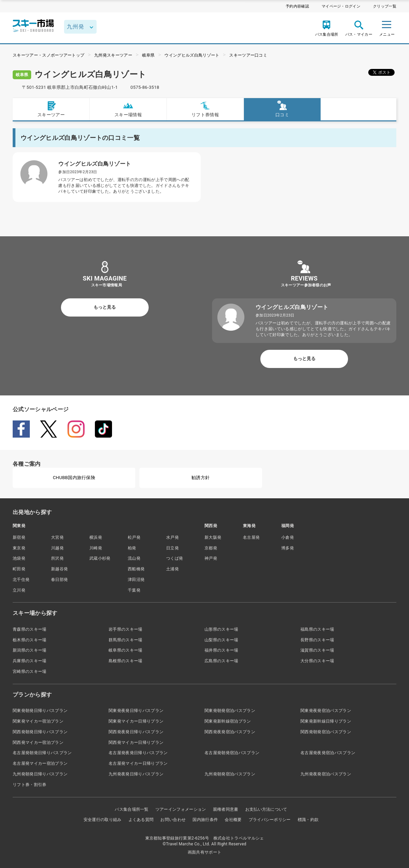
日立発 (172, 548)
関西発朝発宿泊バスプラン (326, 732)
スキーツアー (51, 109)
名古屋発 (251, 537)
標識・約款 (308, 820)
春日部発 (59, 580)
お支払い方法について (266, 809)
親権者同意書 (226, 809)
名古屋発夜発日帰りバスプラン (138, 753)
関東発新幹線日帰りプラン (326, 721)
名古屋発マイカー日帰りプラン (138, 763)
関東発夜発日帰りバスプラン (136, 711)
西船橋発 (136, 569)
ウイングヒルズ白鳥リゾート (192, 55)
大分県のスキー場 (317, 661)
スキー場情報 (128, 109)
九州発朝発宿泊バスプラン (230, 774)
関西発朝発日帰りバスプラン (40, 732)
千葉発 (134, 590)
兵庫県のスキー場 (30, 661)
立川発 (19, 590)
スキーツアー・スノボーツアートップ (48, 55)
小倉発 (288, 537)
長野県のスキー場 (317, 640)
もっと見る (105, 307)
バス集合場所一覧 (132, 809)
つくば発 (175, 558)
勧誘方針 (201, 478)
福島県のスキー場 (317, 629)
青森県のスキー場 (30, 629)
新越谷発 (59, 569)
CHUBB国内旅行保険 (74, 478)
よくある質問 (141, 820)
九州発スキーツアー (113, 55)
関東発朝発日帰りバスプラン (40, 711)
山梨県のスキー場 (221, 640)
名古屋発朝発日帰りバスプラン (42, 753)
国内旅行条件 (205, 820)
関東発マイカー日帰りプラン (136, 721)
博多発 (288, 548)
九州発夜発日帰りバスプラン (136, 774)
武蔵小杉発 (100, 558)
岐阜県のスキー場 (126, 650)
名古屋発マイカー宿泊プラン (40, 763)
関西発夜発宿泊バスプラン (230, 732)
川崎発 (96, 548)
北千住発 (21, 580)
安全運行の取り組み (103, 820)
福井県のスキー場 (221, 650)
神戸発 (211, 558)
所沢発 (57, 558)
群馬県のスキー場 (126, 640)
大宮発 (57, 537)
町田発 (19, 569)
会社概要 (233, 820)
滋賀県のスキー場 (317, 650)
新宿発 (19, 537)
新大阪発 (213, 537)
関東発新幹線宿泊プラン (228, 721)
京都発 (211, 548)
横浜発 (96, 537)
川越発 (57, 548)
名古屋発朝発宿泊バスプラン (232, 753)
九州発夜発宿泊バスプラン (326, 774)
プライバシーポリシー (270, 820)
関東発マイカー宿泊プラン (38, 721)
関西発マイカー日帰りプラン (136, 742)
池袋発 (19, 558)
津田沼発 (136, 580)
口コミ (282, 109)
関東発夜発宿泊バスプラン (326, 711)
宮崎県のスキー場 (30, 671)
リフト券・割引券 (30, 785)
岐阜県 (148, 55)
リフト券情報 (205, 109)
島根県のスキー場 (126, 661)
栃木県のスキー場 (30, 640)
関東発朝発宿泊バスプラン (230, 711)
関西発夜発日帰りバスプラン (136, 732)
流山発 (134, 558)
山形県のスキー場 (221, 629)
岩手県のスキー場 (126, 629)
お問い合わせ (173, 820)
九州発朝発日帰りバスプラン (40, 774)
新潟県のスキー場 (30, 650)
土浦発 (172, 569)
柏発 (132, 548)
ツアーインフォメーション (181, 809)
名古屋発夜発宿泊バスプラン (328, 753)
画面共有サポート (205, 852)
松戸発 (134, 537)
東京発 (19, 548)
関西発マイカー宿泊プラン (38, 742)
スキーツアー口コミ (248, 55)
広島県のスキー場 (221, 661)
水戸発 (172, 537)
